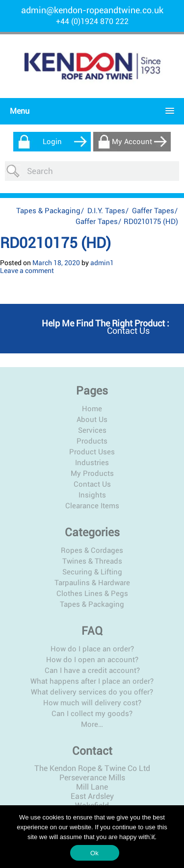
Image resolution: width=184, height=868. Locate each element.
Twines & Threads (92, 561)
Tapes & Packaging (48, 211)
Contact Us (92, 484)
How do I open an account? (92, 660)
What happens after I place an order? (92, 681)
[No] (152, 837)
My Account (132, 142)
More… (92, 724)
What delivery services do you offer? (92, 692)
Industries (92, 463)
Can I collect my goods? (92, 714)
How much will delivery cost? (92, 703)
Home (92, 409)
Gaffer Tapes (153, 211)
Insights (92, 495)
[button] (90, 111)
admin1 (102, 263)
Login (52, 142)
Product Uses (92, 452)
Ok (94, 853)
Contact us (128, 331)
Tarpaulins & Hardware (92, 583)
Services (92, 430)
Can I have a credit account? (92, 670)
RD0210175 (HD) (55, 243)
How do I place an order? (92, 649)
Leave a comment (27, 271)
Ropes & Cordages (92, 550)
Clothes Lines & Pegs (92, 594)
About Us (92, 420)
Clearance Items (92, 506)
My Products (92, 473)
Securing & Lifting (92, 572)
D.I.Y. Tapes (106, 211)
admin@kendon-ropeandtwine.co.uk (92, 10)
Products (92, 441)
